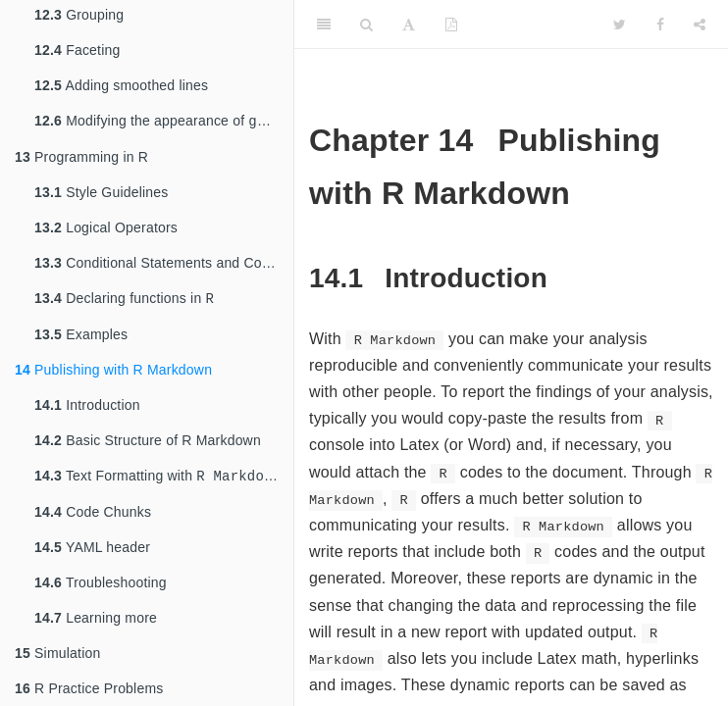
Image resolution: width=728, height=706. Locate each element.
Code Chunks (93, 512)
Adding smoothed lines (121, 79)
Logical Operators (106, 224)
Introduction (87, 403)
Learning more (96, 618)
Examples (81, 332)
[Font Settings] (409, 25)
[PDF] (451, 25)
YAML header (92, 547)
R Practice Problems (89, 688)
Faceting (77, 44)
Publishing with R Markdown (113, 368)
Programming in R (81, 153)
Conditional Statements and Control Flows (164, 259)
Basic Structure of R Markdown (148, 438)
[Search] (366, 25)
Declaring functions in (124, 296)
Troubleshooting (101, 582)
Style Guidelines (102, 188)
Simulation (57, 653)
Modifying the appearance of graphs (164, 116)
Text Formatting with (157, 475)
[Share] (700, 25)
